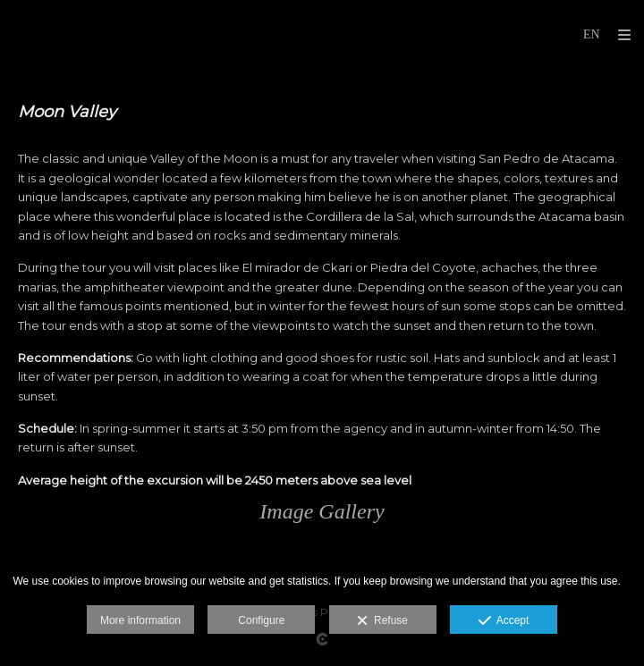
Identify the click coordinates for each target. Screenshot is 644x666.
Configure (261, 620)
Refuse (382, 621)
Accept (504, 621)
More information (140, 620)
